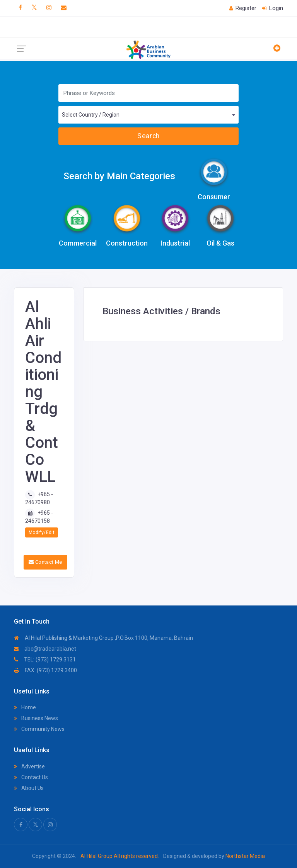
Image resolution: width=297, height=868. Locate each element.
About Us (29, 788)
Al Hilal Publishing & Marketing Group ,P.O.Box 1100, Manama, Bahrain (103, 638)
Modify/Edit (42, 532)
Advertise (29, 766)
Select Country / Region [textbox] (91, 115)
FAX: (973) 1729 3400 (45, 670)
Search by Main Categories (119, 176)
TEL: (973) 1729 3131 (45, 659)
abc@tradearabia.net (45, 649)
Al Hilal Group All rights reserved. (120, 856)
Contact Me (45, 562)
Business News (36, 718)
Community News (39, 729)
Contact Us (31, 777)
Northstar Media (245, 856)
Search (148, 136)
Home (25, 707)
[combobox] (148, 115)
